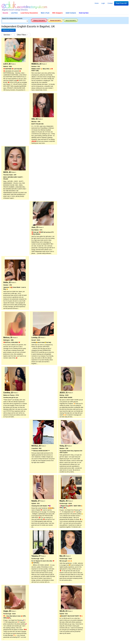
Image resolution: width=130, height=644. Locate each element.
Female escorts (39, 21)
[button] (9, 30)
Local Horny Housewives (29, 13)
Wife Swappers (57, 13)
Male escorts (71, 21)
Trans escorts (55, 21)
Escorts (5, 13)
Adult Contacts (71, 13)
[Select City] (15, 21)
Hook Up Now (84, 13)
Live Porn (14, 13)
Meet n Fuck (45, 13)
